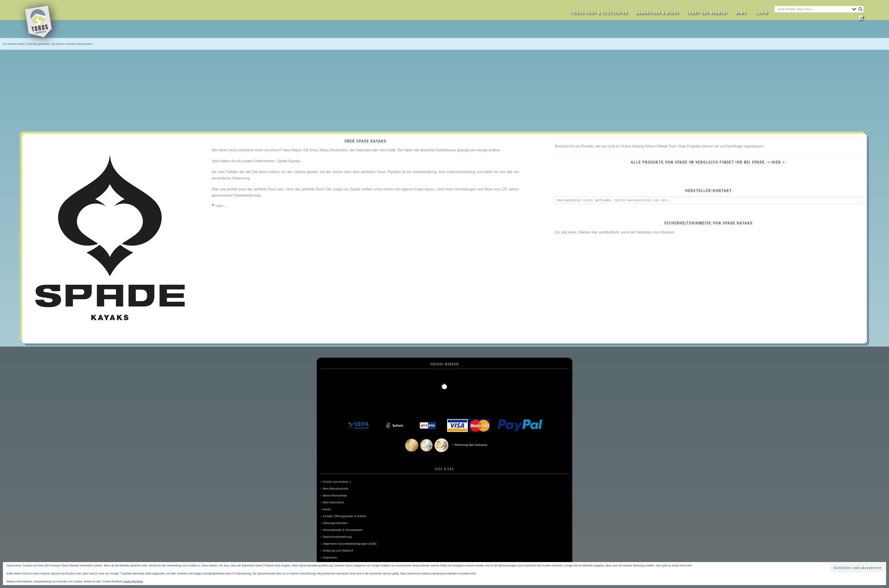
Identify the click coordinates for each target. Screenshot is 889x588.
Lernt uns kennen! (707, 13)
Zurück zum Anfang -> (337, 482)
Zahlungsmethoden (335, 523)
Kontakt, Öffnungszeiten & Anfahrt (344, 516)
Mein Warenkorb (333, 502)
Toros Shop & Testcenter (599, 13)
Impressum (330, 557)
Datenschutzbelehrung (337, 537)
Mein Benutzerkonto (336, 489)
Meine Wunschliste (335, 495)
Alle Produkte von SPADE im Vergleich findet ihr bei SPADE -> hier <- (709, 162)
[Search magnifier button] (860, 9)
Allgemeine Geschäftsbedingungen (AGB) (349, 544)
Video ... (221, 206)
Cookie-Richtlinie (133, 582)
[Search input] (814, 9)
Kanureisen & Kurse (657, 13)
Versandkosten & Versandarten (343, 530)
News (741, 13)
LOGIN (762, 13)
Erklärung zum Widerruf (338, 551)
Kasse (327, 509)
